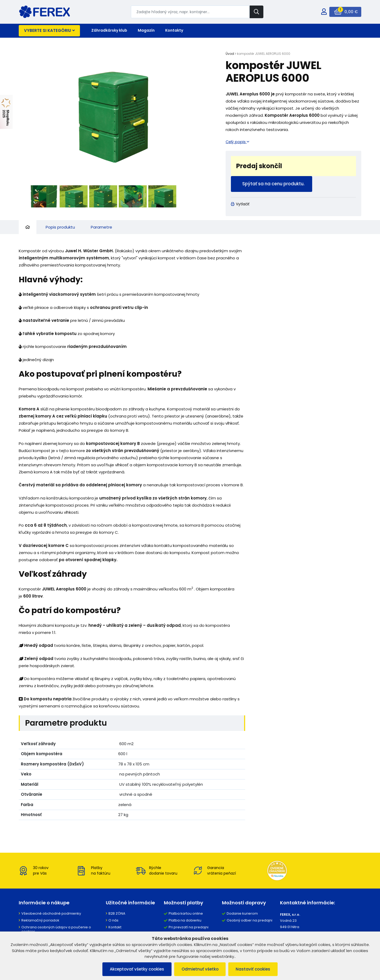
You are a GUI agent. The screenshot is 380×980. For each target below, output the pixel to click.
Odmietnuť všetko (200, 969)
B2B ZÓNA (117, 914)
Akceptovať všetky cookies (136, 969)
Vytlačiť (240, 205)
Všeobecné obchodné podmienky (51, 914)
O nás (113, 921)
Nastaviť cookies (254, 969)
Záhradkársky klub (109, 30)
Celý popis (238, 142)
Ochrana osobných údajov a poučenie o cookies (56, 930)
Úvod (230, 54)
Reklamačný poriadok (40, 921)
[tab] (28, 228)
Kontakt (115, 927)
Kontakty (174, 30)
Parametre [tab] (101, 228)
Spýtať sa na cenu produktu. (274, 184)
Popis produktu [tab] (60, 228)
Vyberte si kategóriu (49, 30)
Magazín (146, 30)
